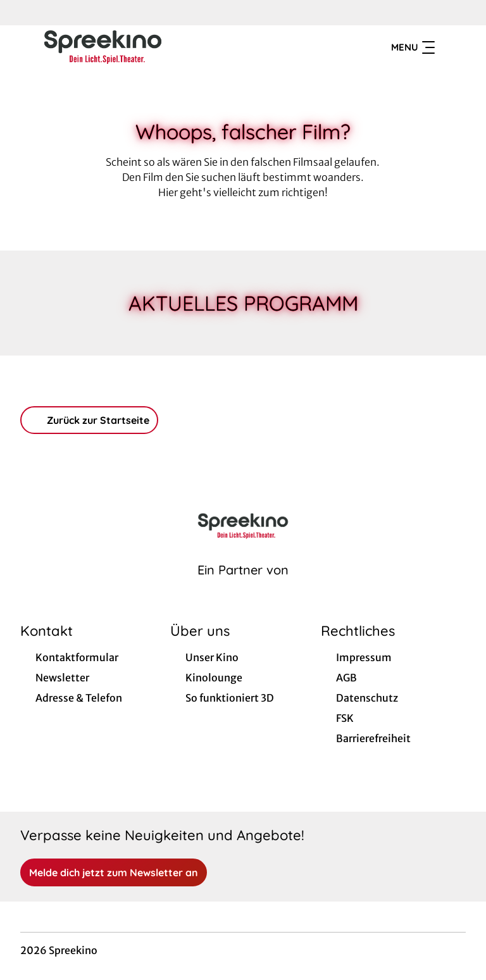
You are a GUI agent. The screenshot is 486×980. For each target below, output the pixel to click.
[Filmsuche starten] (453, 48)
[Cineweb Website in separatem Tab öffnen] (243, 588)
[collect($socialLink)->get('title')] (23, 13)
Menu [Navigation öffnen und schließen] (413, 48)
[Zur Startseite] (109, 48)
